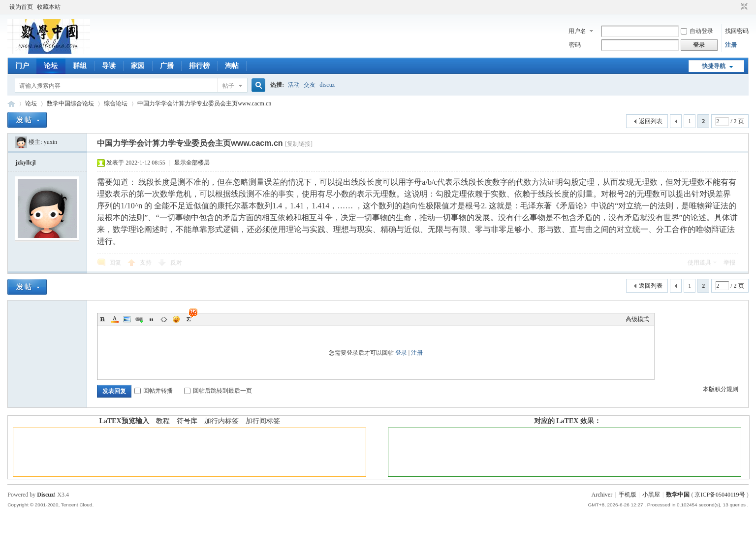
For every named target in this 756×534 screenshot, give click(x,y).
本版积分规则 (721, 389)
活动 (294, 85)
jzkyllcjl (25, 163)
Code (164, 319)
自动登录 (697, 31)
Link (139, 319)
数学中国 (11, 104)
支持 (146, 263)
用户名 (577, 31)
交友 (310, 85)
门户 (22, 66)
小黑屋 (651, 495)
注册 (731, 45)
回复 (115, 263)
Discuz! (46, 495)
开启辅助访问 (735, 7)
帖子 (228, 86)
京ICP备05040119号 (720, 495)
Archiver (602, 495)
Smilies (176, 319)
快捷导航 (714, 66)
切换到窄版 (743, 7)
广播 (167, 66)
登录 (401, 353)
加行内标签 (221, 421)
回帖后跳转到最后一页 (218, 391)
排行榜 (199, 66)
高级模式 (637, 319)
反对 (176, 263)
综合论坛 (116, 103)
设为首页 (21, 7)
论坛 (51, 66)
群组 (80, 66)
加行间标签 (263, 421)
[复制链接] (299, 144)
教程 (163, 421)
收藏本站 (49, 7)
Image (127, 319)
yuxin (50, 142)
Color (115, 319)
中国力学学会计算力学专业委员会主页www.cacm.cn (204, 103)
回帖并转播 (154, 391)
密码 (575, 45)
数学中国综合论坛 (70, 103)
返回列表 (651, 121)
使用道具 (699, 263)
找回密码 (737, 31)
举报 (729, 263)
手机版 (628, 495)
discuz (327, 85)
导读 (109, 66)
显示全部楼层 (192, 163)
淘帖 (232, 66)
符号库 (187, 421)
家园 (138, 66)
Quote (152, 319)
